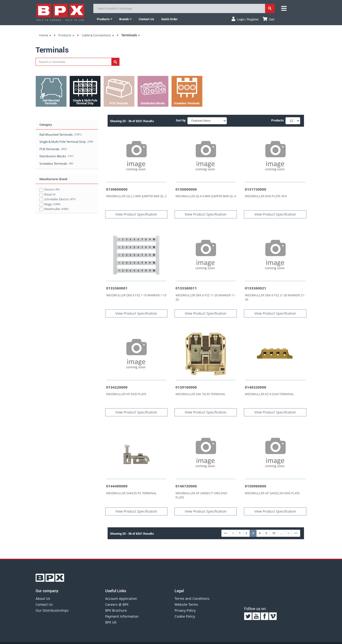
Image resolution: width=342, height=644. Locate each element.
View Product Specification (136, 214)
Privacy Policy (185, 610)
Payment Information (122, 616)
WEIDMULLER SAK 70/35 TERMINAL (200, 394)
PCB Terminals (53, 149)
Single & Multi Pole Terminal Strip (66, 142)
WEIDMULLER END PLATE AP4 (266, 196)
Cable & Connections (98, 35)
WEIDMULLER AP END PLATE (126, 394)
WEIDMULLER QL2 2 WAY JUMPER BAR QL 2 (136, 196)
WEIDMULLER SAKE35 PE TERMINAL (131, 493)
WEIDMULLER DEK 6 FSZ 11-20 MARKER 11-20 (206, 297)
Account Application (121, 598)
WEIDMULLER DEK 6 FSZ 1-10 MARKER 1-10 (136, 295)
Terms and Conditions (192, 598)
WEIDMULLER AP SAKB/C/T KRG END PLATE (201, 495)
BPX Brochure (116, 610)
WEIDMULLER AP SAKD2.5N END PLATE (272, 493)
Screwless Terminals (56, 163)
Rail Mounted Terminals (60, 135)
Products (104, 19)
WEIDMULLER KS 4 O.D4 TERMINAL (269, 394)
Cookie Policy (185, 616)
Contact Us (44, 604)
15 (274, 533)
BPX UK (111, 622)
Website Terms (186, 604)
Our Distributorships (52, 610)
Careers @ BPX (117, 604)
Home (45, 35)
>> (296, 533)
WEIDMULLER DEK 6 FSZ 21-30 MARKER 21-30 (275, 297)
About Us (43, 598)
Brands (125, 19)
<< (226, 533)
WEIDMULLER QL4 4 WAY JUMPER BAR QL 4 (206, 196)
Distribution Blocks (56, 156)
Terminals (131, 35)
